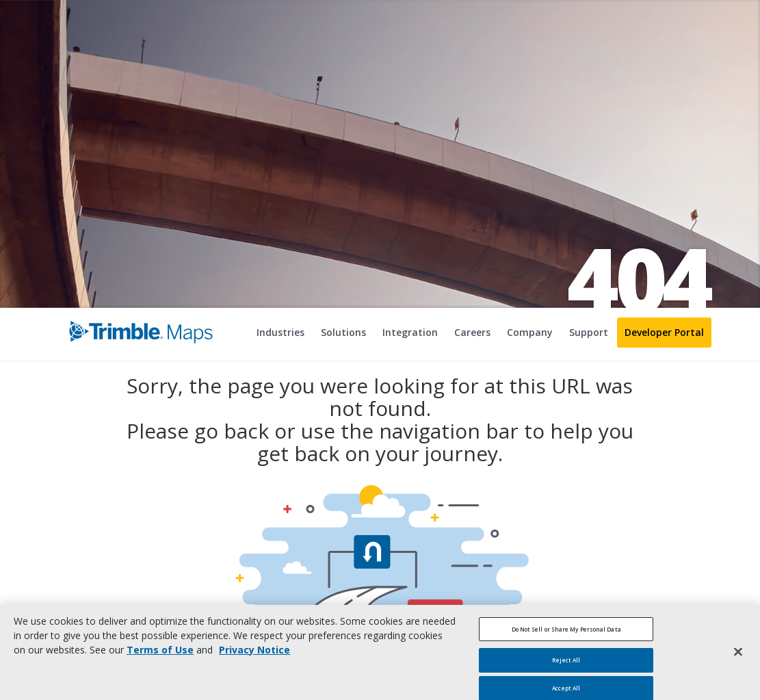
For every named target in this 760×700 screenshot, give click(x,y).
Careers (472, 332)
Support (589, 332)
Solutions (343, 332)
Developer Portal (664, 332)
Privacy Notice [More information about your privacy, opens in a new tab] (254, 657)
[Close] (738, 659)
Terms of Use (160, 657)
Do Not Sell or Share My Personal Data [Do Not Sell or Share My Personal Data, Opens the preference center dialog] (566, 636)
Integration (410, 332)
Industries (280, 332)
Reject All (566, 667)
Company (530, 332)
